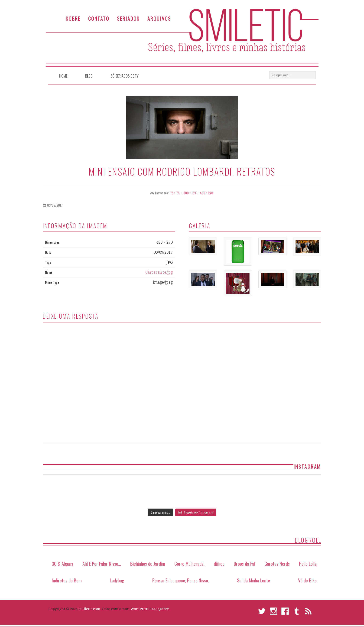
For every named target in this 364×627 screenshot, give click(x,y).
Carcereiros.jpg (159, 272)
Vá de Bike (307, 580)
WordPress (140, 609)
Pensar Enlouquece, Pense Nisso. (181, 580)
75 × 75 (175, 193)
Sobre (73, 18)
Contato (99, 18)
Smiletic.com (89, 609)
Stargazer (161, 609)
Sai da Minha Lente (253, 580)
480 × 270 (206, 193)
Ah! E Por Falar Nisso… (102, 563)
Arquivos (159, 18)
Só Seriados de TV (125, 76)
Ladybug (117, 580)
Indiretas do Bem (67, 580)
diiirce (219, 563)
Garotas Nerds (277, 563)
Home (63, 76)
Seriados (128, 18)
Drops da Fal (244, 563)
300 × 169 (190, 193)
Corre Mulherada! (189, 563)
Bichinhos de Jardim (148, 563)
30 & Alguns (62, 563)
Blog (89, 76)
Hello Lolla (308, 563)
